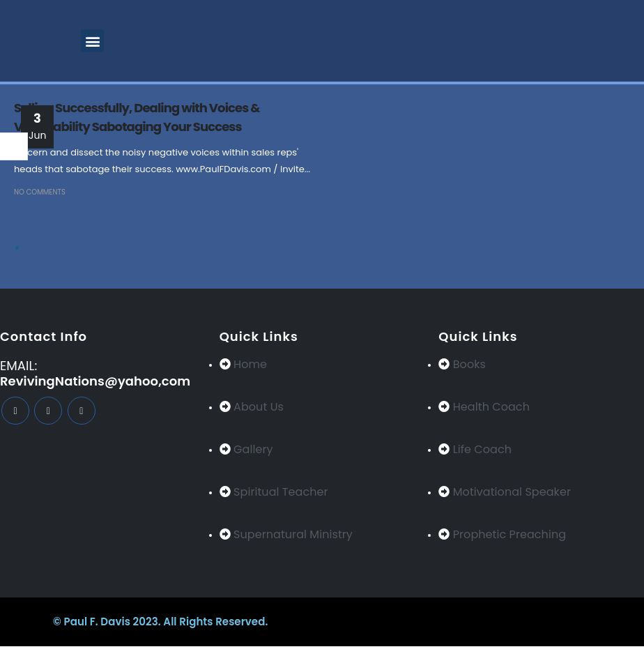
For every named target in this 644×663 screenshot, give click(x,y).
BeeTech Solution (397, 622)
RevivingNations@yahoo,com (95, 381)
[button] (92, 41)
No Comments (40, 192)
